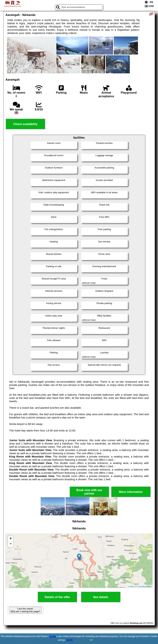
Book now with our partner (89, 492)
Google (53, 636)
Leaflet (131, 586)
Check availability (25, 124)
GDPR (70, 640)
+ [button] (11, 539)
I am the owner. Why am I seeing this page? (25, 610)
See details (101, 597)
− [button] (11, 544)
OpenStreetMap (144, 586)
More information (131, 492)
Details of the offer (57, 597)
